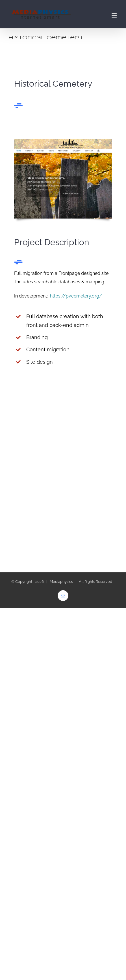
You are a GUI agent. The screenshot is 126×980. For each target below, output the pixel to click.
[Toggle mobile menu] (115, 15)
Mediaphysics (61, 582)
